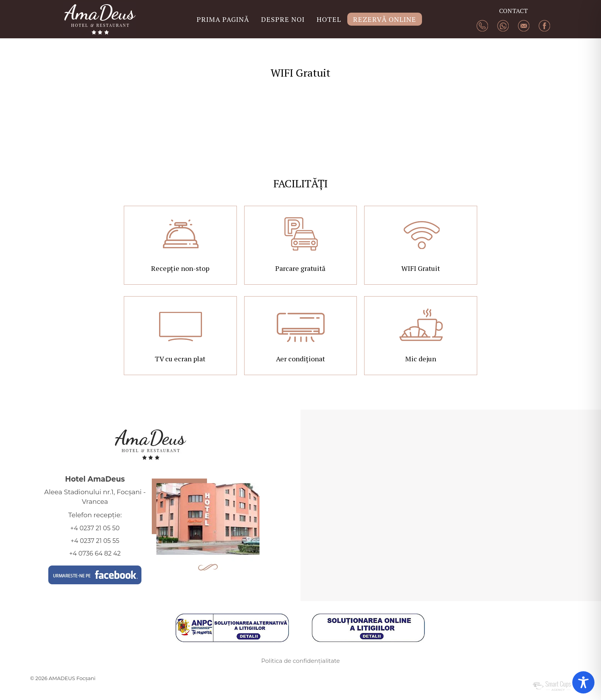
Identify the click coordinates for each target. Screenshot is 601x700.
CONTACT (513, 11)
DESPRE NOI (283, 19)
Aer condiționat (300, 359)
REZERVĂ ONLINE (385, 19)
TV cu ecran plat (180, 359)
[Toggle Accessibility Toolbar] (583, 682)
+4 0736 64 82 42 (95, 553)
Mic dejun (421, 359)
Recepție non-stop (180, 268)
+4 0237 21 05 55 (95, 541)
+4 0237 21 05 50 (95, 528)
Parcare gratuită (300, 268)
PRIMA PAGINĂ (223, 19)
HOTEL (329, 19)
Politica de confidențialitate (300, 661)
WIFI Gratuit (421, 268)
